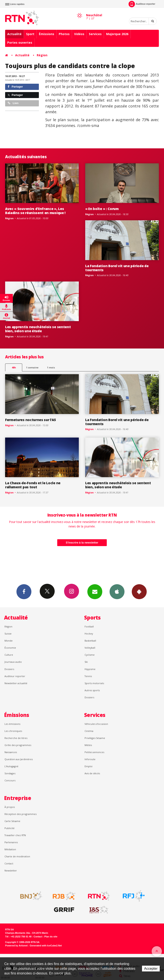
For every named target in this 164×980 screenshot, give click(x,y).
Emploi (89, 766)
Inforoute (90, 759)
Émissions (47, 34)
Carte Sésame (12, 821)
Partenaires (11, 842)
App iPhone (117, 591)
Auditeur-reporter (142, 4)
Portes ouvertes (20, 42)
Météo (88, 745)
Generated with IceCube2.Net (46, 946)
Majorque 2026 (117, 34)
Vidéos (79, 34)
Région (42, 55)
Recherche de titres (16, 738)
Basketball (90, 641)
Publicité (10, 828)
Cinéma (89, 731)
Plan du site (51, 937)
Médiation (10, 849)
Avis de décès (92, 773)
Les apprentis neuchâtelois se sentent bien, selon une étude (38, 329)
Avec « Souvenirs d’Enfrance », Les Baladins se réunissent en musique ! (35, 211)
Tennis (88, 676)
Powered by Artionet (16, 946)
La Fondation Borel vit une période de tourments (117, 268)
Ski (86, 662)
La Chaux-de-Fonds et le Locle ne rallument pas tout (33, 485)
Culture (9, 655)
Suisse (8, 634)
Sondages (10, 773)
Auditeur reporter (15, 676)
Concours (10, 780)
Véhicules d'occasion (96, 724)
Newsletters (95, 591)
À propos (10, 807)
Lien (13, 103)
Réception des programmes (20, 814)
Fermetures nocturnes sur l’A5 (31, 420)
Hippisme (90, 669)
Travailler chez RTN (15, 835)
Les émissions (12, 724)
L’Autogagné (11, 766)
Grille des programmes (18, 745)
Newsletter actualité (16, 683)
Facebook (24, 591)
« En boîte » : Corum (102, 209)
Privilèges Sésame (95, 738)
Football (89, 626)
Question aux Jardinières (19, 759)
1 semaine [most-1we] (32, 367)
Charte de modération (17, 856)
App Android (139, 591)
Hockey (89, 634)
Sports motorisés (94, 683)
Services (95, 34)
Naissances (11, 752)
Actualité (14, 34)
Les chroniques (13, 731)
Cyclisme (90, 655)
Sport (30, 34)
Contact (9, 863)
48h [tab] (14, 367)
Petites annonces (94, 752)
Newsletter (11, 871)
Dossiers (9, 669)
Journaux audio (13, 662)
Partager (15, 87)
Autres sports (92, 690)
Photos (64, 34)
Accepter (151, 969)
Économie (10, 648)
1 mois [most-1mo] (51, 367)
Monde (9, 641)
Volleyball (90, 648)
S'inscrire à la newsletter (82, 543)
